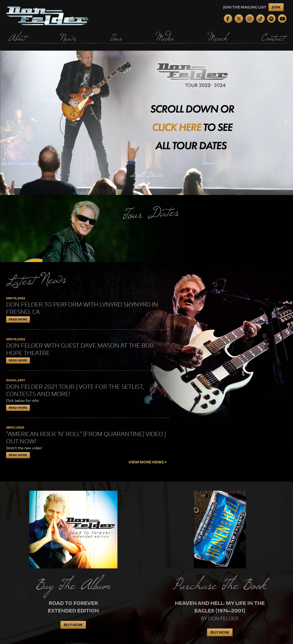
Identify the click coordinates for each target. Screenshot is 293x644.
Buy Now (73, 625)
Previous (7, 123)
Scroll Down (147, 175)
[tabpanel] (146, 123)
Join (276, 7)
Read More (18, 319)
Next (286, 123)
